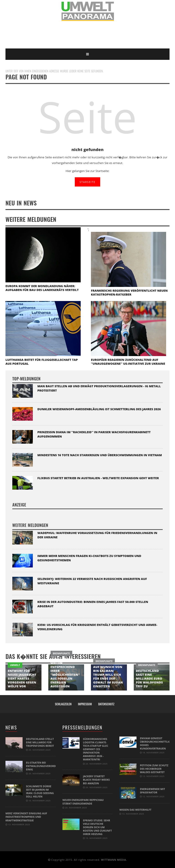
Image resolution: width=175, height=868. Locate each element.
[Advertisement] (88, 35)
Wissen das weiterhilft (135, 809)
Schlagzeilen (63, 704)
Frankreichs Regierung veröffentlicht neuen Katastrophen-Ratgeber (129, 292)
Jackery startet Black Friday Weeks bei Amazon (96, 780)
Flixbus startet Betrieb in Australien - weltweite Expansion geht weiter (98, 478)
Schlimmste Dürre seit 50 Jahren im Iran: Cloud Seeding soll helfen (40, 791)
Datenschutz (106, 704)
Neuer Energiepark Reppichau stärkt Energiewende (83, 802)
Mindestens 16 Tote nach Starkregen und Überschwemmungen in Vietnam (100, 455)
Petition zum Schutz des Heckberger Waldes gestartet (154, 769)
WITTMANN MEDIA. (114, 859)
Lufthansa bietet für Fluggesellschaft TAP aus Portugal (42, 362)
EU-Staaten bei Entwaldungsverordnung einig (45, 766)
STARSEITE (87, 182)
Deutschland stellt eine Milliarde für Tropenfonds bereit (40, 742)
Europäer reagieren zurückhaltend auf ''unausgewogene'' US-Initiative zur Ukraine (128, 362)
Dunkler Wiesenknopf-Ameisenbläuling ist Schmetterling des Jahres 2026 (99, 409)
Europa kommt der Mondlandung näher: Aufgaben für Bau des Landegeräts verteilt (42, 288)
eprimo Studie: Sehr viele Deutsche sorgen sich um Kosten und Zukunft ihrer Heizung (97, 827)
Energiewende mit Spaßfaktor (152, 790)
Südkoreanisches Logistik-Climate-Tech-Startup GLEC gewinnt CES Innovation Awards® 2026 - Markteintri (96, 749)
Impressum (85, 704)
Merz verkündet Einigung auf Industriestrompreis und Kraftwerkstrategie (26, 816)
